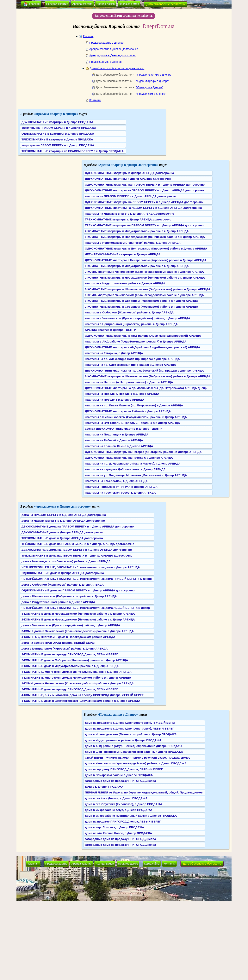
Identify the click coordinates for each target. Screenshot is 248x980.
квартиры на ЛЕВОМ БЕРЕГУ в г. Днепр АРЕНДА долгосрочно (130, 214)
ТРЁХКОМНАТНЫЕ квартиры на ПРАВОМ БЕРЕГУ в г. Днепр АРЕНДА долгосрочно (144, 225)
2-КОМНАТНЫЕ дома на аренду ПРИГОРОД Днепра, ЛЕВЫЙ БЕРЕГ (70, 689)
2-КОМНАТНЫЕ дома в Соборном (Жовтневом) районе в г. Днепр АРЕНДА (75, 660)
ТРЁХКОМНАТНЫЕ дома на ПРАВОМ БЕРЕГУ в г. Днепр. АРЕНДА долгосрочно (78, 544)
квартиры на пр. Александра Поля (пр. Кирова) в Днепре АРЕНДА (132, 359)
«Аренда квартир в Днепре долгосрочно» (128, 165)
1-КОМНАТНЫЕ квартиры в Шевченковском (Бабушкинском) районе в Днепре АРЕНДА (148, 289)
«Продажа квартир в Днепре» (56, 114)
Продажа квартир (57, 4)
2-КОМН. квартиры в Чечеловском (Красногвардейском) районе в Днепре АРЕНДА (144, 272)
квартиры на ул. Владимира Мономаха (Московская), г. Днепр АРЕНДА (136, 475)
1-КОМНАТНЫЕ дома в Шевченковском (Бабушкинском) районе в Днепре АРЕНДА (81, 701)
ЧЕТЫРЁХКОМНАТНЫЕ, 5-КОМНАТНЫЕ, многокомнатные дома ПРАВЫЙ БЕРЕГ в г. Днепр (87, 579)
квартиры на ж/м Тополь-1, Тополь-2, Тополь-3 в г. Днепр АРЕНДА (132, 423)
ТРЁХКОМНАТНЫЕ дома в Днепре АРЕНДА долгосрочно (62, 538)
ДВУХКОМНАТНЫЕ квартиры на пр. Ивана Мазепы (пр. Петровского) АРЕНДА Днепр (146, 388)
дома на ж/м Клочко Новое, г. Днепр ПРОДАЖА (118, 833)
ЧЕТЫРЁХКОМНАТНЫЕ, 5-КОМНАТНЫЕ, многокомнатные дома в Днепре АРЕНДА (81, 567)
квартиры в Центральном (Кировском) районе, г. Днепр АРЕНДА (131, 324)
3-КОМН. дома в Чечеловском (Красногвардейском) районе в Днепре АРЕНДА (78, 631)
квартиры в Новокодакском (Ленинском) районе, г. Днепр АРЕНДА (133, 243)
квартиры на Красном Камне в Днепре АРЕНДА (119, 446)
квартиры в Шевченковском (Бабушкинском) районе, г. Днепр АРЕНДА (136, 417)
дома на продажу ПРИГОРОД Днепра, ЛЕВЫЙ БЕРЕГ (123, 821)
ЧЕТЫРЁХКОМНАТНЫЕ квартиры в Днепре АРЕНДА (123, 254)
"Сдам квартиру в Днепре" (153, 81)
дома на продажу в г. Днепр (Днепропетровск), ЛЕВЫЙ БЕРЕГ (129, 728)
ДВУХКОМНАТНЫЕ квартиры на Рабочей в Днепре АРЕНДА (128, 411)
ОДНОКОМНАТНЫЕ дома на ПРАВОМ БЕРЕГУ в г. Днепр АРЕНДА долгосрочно (78, 590)
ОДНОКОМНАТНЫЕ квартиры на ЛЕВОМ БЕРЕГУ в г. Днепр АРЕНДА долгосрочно (144, 202)
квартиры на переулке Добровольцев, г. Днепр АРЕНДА (125, 469)
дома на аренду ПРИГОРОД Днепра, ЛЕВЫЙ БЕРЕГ (59, 643)
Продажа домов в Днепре (105, 62)
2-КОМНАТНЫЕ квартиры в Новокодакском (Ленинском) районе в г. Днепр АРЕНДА (145, 277)
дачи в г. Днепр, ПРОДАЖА (104, 787)
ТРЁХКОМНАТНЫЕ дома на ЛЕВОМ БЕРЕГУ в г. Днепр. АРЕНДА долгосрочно (77, 555)
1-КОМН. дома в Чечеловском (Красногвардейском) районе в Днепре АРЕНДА (78, 683)
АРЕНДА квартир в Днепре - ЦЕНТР (110, 330)
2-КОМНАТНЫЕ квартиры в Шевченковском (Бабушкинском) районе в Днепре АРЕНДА (148, 376)
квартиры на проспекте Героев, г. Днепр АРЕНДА (120, 493)
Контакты (95, 100)
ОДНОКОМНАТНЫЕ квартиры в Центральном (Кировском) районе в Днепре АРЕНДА (146, 248)
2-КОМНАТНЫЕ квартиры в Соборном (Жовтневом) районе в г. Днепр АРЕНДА (141, 307)
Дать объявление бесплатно (166, 4)
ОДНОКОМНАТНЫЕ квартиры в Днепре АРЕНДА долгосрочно (129, 173)
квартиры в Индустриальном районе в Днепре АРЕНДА (125, 283)
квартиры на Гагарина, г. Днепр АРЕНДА (114, 353)
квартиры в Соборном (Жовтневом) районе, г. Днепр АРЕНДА (129, 312)
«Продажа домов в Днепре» (118, 715)
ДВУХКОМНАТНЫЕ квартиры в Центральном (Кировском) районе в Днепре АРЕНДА (146, 260)
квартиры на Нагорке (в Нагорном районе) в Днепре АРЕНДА (129, 382)
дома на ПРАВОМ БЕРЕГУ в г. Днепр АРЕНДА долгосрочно (64, 515)
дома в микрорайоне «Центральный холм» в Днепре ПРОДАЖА (131, 816)
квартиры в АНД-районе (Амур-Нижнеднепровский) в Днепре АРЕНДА (136, 341)
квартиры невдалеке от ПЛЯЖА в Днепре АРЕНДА (121, 487)
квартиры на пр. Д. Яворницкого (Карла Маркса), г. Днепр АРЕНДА (133, 463)
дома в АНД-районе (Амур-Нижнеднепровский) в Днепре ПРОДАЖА (134, 746)
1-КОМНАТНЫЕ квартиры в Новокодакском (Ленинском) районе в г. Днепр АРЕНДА (145, 237)
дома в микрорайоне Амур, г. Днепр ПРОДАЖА (119, 810)
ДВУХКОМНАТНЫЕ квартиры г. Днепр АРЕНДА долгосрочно (128, 179)
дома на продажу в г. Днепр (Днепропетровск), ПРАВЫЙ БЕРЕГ (130, 723)
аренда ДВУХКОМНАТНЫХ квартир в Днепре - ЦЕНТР (123, 429)
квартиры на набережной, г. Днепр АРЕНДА (116, 481)
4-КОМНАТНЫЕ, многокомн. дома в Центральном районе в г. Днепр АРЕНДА (77, 672)
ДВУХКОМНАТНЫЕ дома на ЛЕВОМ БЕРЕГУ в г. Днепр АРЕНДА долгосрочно (77, 550)
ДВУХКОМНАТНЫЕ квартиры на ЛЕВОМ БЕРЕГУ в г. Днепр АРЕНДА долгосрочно (143, 208)
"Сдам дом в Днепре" (150, 87)
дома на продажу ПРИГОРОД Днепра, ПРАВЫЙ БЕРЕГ (124, 769)
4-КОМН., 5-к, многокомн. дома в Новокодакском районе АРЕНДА (68, 637)
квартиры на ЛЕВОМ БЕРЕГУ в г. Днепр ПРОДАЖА (58, 145)
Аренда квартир (82, 4)
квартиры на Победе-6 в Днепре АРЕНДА (115, 400)
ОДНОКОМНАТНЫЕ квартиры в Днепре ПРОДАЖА (58, 134)
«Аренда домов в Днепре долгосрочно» (63, 506)
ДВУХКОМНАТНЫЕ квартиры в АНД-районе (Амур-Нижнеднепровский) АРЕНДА (143, 347)
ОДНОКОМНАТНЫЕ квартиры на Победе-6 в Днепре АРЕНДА (129, 458)
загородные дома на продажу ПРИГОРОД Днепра (120, 781)
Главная (34, 4)
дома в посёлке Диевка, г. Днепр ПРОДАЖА (116, 798)
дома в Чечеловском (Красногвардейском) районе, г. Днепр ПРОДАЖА (136, 763)
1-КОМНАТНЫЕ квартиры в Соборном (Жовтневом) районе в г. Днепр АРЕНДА (141, 301)
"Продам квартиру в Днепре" (154, 75)
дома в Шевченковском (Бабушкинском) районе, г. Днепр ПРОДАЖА (134, 752)
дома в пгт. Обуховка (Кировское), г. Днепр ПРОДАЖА (124, 804)
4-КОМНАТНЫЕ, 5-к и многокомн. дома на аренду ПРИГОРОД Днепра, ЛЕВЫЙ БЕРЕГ (83, 695)
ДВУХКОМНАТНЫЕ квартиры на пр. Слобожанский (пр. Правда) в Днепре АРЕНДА (144, 370)
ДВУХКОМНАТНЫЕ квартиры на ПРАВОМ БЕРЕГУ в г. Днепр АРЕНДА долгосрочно (144, 190)
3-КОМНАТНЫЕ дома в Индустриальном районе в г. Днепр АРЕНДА (70, 666)
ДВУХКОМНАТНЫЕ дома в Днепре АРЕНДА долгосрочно (62, 532)
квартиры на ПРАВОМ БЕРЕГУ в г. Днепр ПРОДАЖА (59, 128)
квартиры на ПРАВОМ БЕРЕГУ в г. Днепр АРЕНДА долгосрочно (130, 196)
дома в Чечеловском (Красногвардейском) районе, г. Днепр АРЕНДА (71, 625)
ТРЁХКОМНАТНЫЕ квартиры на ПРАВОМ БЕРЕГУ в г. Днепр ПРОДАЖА (73, 151)
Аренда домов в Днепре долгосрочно (113, 55)
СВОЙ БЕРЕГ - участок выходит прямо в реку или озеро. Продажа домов (138, 758)
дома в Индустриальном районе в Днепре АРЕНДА (58, 602)
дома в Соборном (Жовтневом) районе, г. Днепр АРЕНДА (63, 585)
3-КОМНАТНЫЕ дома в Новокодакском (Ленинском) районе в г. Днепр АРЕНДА (78, 614)
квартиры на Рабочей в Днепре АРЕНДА (114, 440)
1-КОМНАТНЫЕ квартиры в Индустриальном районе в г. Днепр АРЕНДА (137, 266)
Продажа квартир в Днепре (106, 43)
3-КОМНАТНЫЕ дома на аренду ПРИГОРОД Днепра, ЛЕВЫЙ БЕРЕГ (70, 654)
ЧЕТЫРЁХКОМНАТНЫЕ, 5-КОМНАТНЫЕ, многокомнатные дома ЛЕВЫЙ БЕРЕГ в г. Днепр (86, 608)
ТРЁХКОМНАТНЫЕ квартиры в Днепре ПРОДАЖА (57, 139)
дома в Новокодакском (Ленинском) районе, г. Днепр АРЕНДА (66, 561)
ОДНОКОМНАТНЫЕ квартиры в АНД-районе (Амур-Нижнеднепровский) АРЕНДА (143, 336)
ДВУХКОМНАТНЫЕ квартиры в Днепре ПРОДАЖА (57, 122)
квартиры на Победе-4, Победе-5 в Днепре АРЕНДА (122, 394)
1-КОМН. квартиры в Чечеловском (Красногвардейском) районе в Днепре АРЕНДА (144, 295)
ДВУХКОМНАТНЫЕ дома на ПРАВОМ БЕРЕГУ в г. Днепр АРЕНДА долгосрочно (78, 526)
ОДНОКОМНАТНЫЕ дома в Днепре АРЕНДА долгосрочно (63, 573)
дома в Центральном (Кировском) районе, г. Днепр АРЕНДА (65, 648)
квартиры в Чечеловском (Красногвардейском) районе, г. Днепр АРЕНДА (138, 318)
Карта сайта (152, 864)
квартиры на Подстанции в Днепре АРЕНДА (117, 434)
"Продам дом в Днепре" (151, 94)
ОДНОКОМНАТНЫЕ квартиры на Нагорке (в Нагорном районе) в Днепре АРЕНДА (143, 452)
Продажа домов (129, 4)
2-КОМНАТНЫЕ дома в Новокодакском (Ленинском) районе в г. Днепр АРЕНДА (78, 619)
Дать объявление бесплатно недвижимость (117, 68)
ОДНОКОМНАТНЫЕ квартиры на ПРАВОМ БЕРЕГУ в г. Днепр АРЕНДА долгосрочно (145, 185)
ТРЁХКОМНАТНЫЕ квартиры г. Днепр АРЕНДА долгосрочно (128, 219)
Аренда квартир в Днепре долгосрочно (114, 49)
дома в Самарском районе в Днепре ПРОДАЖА (119, 775)
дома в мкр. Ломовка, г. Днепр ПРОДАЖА (115, 827)
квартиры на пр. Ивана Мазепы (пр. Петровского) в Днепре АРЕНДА (134, 405)
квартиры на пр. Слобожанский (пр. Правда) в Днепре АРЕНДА (130, 365)
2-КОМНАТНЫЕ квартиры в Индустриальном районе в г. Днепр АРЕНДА (137, 231)
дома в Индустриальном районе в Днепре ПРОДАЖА (123, 740)
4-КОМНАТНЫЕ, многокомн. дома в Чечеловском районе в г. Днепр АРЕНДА (76, 678)
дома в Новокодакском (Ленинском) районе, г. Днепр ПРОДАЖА (131, 734)
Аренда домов (106, 4)
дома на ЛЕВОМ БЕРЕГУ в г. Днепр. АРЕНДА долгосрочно (63, 521)
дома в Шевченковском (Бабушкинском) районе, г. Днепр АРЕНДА (69, 596)
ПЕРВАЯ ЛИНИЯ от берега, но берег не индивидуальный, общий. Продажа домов (144, 792)
